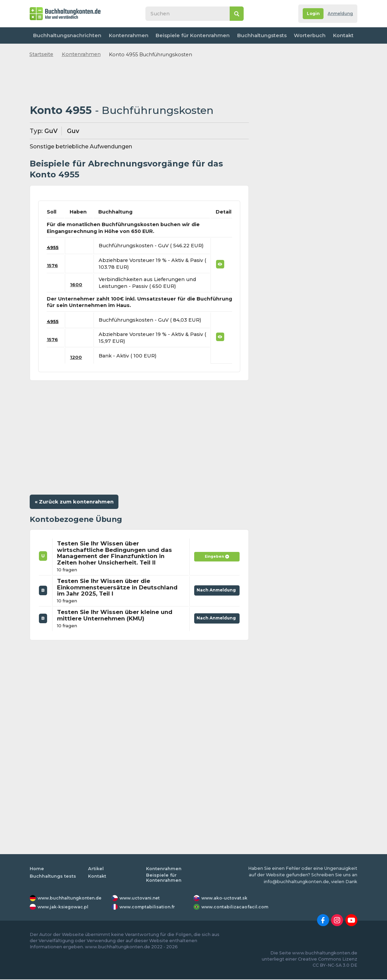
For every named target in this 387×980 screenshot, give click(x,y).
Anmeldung (339, 14)
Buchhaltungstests (259, 35)
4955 (53, 247)
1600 (77, 284)
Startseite (41, 54)
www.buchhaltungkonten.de (71, 899)
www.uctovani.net (141, 899)
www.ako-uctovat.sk (225, 899)
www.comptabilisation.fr (149, 908)
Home (37, 869)
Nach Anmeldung (215, 589)
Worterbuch (307, 35)
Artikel (96, 869)
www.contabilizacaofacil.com (236, 908)
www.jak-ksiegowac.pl (64, 908)
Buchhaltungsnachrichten (67, 35)
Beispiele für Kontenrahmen (191, 35)
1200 (77, 357)
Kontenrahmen (127, 35)
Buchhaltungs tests (53, 877)
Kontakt (342, 35)
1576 (53, 265)
